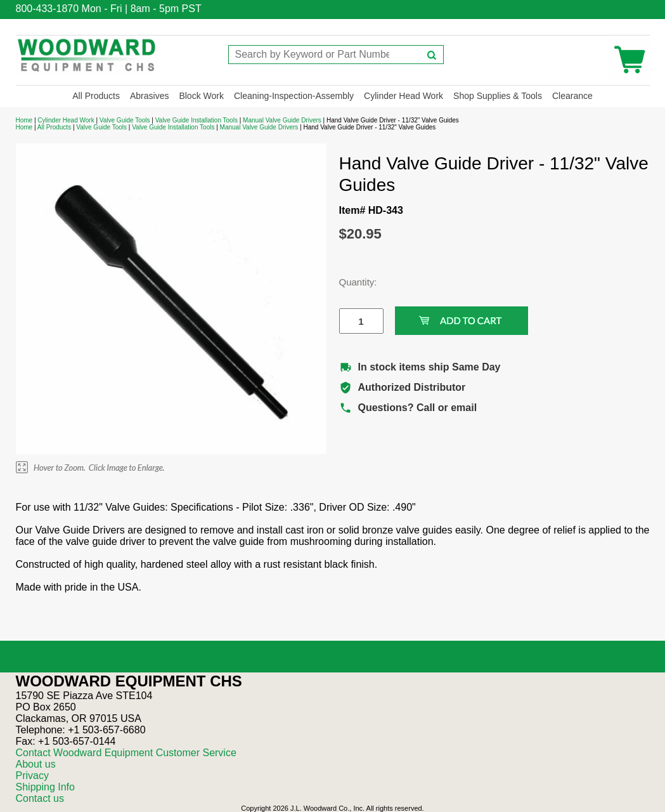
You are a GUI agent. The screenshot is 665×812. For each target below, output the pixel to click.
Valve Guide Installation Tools (197, 120)
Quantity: (352, 282)
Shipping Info (45, 787)
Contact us (40, 798)
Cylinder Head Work (404, 96)
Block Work (201, 96)
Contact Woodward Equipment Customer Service (126, 753)
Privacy (32, 776)
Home (24, 120)
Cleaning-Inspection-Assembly (294, 96)
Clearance (572, 96)
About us (36, 764)
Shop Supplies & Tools (498, 96)
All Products (96, 96)
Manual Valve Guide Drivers (282, 120)
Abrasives (149, 96)
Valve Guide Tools (125, 120)
